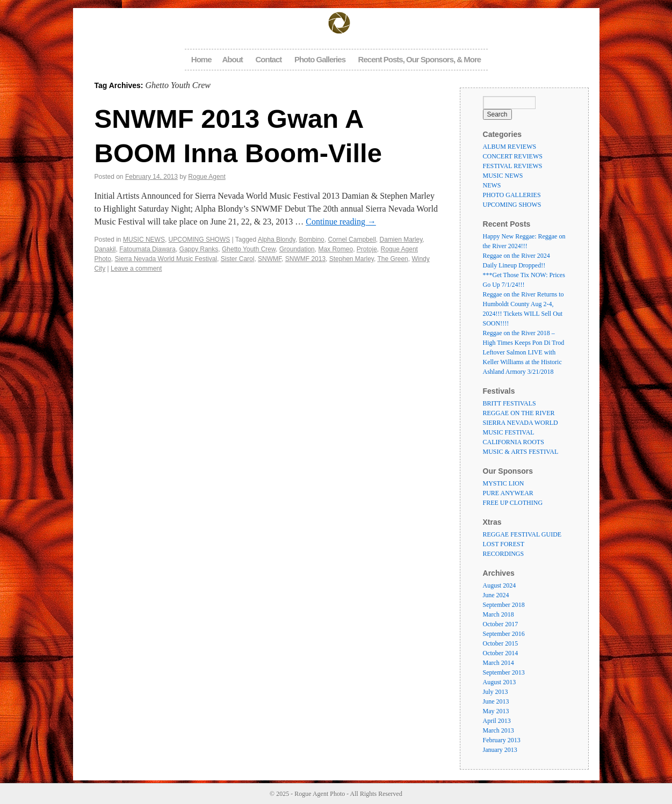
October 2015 (501, 643)
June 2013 (496, 701)
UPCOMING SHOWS (200, 240)
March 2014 (498, 663)
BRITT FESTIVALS (510, 403)
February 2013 (502, 740)
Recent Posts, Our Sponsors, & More (420, 59)
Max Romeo (335, 249)
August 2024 (500, 585)
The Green (392, 259)
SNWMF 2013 (305, 259)
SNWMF (270, 259)
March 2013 (498, 730)
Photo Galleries (320, 59)
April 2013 (497, 721)
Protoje (367, 249)
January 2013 (500, 750)
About (233, 59)
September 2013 (504, 672)
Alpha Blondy (277, 240)
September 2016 (504, 634)
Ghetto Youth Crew (249, 249)
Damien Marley (401, 240)
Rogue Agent (207, 177)
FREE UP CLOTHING (513, 503)
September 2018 (504, 605)
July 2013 (496, 692)
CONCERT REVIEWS (513, 156)
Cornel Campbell (352, 240)
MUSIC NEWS (144, 240)
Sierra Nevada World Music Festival (166, 259)
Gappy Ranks (199, 249)
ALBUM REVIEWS (510, 147)
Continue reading (341, 222)
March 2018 (498, 614)
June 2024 (496, 595)
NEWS (492, 185)
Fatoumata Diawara (147, 249)
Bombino (311, 240)
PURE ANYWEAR (508, 493)
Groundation (297, 249)
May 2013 (496, 711)
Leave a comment (136, 269)
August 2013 (500, 682)
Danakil (105, 249)
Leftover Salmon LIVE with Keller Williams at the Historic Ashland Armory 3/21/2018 (522, 362)
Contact (268, 59)
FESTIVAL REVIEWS (513, 166)
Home (201, 59)
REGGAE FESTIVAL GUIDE (522, 534)
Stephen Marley (352, 259)
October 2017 (501, 624)
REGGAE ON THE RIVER (519, 413)
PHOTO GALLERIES (512, 195)
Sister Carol (238, 259)
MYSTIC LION (504, 483)
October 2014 (501, 653)
